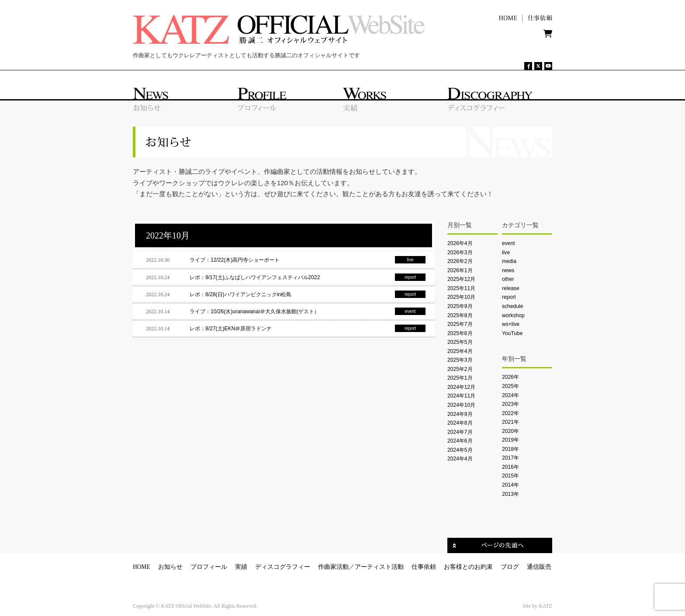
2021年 (510, 422)
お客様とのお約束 (468, 567)
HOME (142, 567)
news (508, 270)
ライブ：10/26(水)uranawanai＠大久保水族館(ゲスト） (254, 311)
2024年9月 (460, 414)
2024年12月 (461, 387)
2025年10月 (461, 297)
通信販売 (539, 567)
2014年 (510, 485)
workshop (513, 315)
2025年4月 (460, 351)
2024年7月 (460, 432)
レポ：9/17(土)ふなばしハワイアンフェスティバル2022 (255, 277)
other (508, 279)
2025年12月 (461, 279)
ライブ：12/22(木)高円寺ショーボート (235, 260)
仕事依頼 (424, 567)
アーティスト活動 (379, 567)
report (509, 297)
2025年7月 (460, 324)
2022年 (510, 413)
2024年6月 (460, 441)
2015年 (510, 476)
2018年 (510, 449)
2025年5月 (460, 342)
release (511, 288)
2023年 (510, 404)
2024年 (510, 395)
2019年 (510, 440)
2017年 (510, 458)
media (509, 261)
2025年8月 (460, 315)
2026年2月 (460, 261)
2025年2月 (460, 369)
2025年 (510, 386)
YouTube (512, 333)
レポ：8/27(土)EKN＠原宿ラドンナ (231, 329)
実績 (241, 567)
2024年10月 (461, 405)
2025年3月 (460, 360)
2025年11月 (461, 288)
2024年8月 (460, 423)
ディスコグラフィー (283, 567)
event (509, 243)
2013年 (510, 494)
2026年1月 (460, 270)
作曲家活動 (333, 567)
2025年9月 (460, 306)
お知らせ (170, 567)
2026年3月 (460, 253)
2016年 (510, 467)
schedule (512, 306)
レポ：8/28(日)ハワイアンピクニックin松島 (240, 294)
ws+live (511, 324)
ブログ (510, 567)
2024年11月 (461, 396)
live (506, 253)
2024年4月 (460, 459)
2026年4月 (460, 243)
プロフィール (209, 567)
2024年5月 (460, 450)
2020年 (510, 431)
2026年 (510, 377)
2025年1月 (460, 378)
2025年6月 (460, 333)
